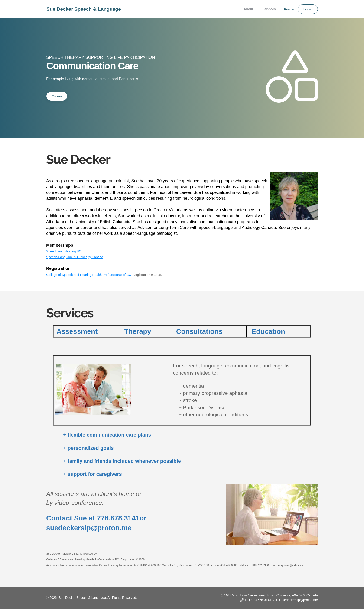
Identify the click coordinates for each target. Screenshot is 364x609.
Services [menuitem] (269, 9)
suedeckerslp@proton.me (299, 600)
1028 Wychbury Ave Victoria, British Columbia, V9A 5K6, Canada (271, 595)
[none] (287, 9)
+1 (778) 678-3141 (258, 600)
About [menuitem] (248, 9)
